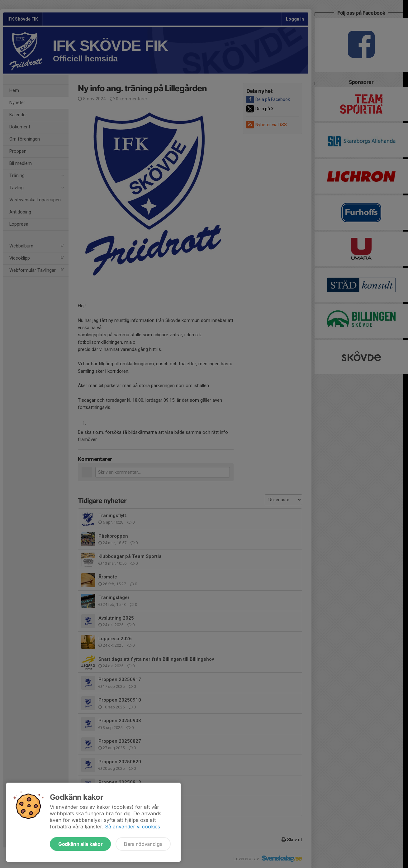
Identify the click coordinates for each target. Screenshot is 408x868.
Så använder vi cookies (133, 827)
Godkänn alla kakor (80, 844)
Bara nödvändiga (143, 844)
